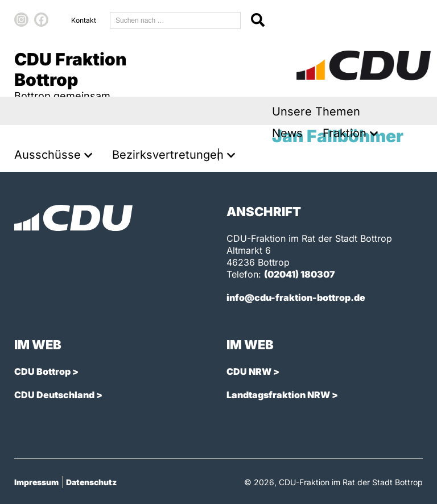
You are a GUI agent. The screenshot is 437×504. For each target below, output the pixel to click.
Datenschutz (91, 482)
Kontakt (84, 20)
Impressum (36, 482)
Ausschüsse (48, 155)
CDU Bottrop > (46, 371)
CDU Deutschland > (58, 395)
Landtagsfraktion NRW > (282, 395)
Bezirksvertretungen (168, 155)
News (287, 133)
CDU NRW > (253, 371)
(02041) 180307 (300, 274)
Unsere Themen (316, 112)
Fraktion (345, 133)
